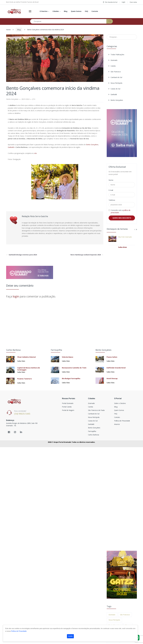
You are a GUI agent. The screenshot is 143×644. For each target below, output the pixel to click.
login (16, 296)
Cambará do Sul (115, 77)
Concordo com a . (121, 211)
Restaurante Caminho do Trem (74, 368)
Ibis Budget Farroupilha (71, 379)
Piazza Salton (112, 357)
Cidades (56, 11)
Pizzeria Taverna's (24, 379)
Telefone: (112, 200)
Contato (95, 11)
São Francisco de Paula (96, 410)
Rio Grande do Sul (110, 2)
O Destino (44, 11)
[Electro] (15, 11)
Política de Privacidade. (19, 631)
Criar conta (133, 2)
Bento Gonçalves (92, 145)
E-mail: (111, 190)
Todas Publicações (116, 55)
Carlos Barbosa (94, 435)
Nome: (111, 180)
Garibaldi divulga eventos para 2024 (22, 255)
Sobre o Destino (120, 403)
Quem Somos (76, 11)
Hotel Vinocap (112, 379)
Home (8, 30)
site (35, 153)
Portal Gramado (68, 403)
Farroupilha (92, 431)
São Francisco (115, 72)
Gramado (113, 60)
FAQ (86, 11)
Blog (66, 11)
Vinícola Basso (68, 357)
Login (124, 2)
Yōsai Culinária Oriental (26, 357)
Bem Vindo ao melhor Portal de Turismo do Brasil (22, 2)
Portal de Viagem (68, 410)
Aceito (70, 636)
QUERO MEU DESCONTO (122, 218)
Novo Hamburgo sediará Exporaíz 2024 (87, 255)
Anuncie (117, 424)
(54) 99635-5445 (22, 414)
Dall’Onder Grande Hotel (116, 368)
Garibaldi (11, 147)
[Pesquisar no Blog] (122, 37)
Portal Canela (67, 407)
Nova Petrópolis (115, 83)
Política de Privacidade (122, 421)
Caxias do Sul (114, 89)
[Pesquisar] (68, 21)
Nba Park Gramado (125, 237)
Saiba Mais (122, 247)
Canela (112, 66)
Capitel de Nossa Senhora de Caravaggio (29, 369)
